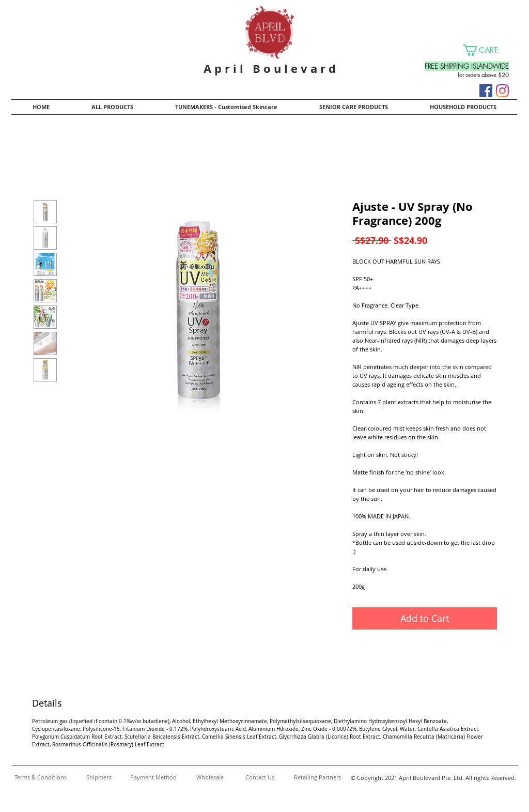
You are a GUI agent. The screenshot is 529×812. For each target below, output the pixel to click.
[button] (487, 50)
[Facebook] (486, 91)
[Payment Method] (153, 777)
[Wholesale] (210, 777)
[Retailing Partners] (317, 777)
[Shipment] (99, 777)
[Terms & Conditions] (40, 777)
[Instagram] (502, 91)
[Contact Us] (260, 777)
